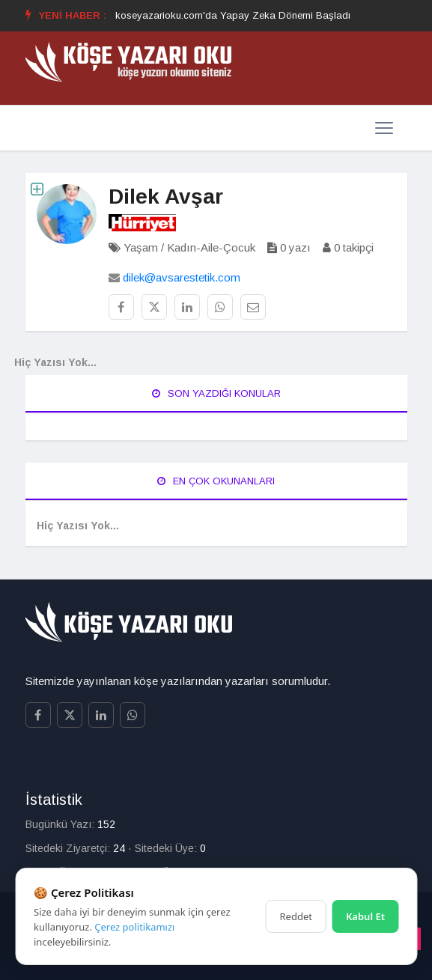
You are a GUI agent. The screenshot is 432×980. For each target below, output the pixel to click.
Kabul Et (365, 916)
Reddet (296, 916)
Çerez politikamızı (134, 927)
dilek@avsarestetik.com (182, 277)
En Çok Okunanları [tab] (216, 481)
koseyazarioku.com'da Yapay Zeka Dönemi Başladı (233, 15)
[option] (233, 16)
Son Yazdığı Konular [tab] (216, 393)
